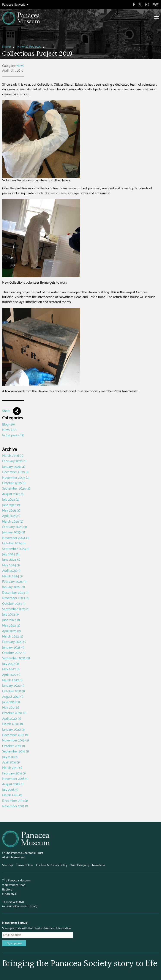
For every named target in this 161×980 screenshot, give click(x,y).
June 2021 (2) (11, 702)
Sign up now (14, 943)
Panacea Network (13, 5)
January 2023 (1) (13, 648)
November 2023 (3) (16, 598)
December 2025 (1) (15, 472)
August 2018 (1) (13, 784)
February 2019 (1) (14, 773)
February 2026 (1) (14, 461)
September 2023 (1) (16, 609)
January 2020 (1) (13, 730)
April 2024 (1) (11, 571)
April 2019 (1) (11, 762)
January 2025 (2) (13, 532)
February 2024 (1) (14, 582)
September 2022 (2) (16, 658)
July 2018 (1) (10, 790)
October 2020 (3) (14, 713)
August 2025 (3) (13, 494)
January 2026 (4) (14, 467)
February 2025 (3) (14, 527)
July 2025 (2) (11, 500)
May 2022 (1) (11, 669)
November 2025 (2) (16, 478)
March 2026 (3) (13, 456)
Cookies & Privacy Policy (52, 865)
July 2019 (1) (10, 757)
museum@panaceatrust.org (20, 906)
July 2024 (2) (11, 554)
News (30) (9, 430)
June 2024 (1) (11, 560)
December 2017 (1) (15, 801)
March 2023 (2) (13, 637)
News (20, 66)
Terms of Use (24, 865)
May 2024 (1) (11, 565)
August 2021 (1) (13, 697)
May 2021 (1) (11, 708)
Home (6, 47)
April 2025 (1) (11, 516)
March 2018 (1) (12, 795)
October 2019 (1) (13, 746)
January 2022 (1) (13, 686)
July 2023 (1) (10, 615)
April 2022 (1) (11, 675)
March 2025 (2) (13, 522)
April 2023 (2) (11, 631)
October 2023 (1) (14, 604)
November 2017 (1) (15, 806)
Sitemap (7, 865)
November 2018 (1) (15, 779)
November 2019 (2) (16, 740)
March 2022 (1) (12, 680)
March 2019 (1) (12, 768)
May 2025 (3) (11, 511)
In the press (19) (13, 435)
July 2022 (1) (10, 664)
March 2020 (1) (13, 724)
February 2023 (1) (14, 642)
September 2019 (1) (16, 751)
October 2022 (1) (14, 653)
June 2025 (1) (11, 505)
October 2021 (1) (13, 691)
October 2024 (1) (14, 543)
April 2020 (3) (12, 719)
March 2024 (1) (12, 576)
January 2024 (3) (14, 587)
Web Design (78, 865)
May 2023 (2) (11, 626)
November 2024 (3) (16, 538)
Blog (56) (8, 425)
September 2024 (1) (16, 549)
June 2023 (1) (11, 620)
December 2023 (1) (15, 593)
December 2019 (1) (15, 735)
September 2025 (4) (16, 489)
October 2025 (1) (14, 483)
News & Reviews (29, 47)
